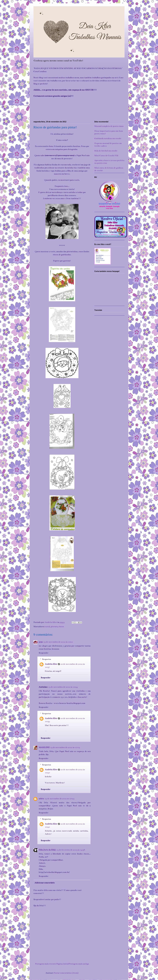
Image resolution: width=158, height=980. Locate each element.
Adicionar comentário (45, 883)
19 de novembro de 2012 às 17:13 (65, 747)
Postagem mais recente (46, 964)
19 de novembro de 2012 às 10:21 (58, 642)
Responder (44, 653)
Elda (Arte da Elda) (47, 850)
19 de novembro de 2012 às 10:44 (63, 687)
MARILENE (44, 747)
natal (47, 626)
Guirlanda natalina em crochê (108, 138)
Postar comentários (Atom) (66, 973)
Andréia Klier (51, 664)
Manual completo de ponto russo (109, 126)
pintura (54, 626)
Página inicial (62, 964)
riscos (61, 626)
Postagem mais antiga (79, 964)
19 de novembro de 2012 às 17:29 (59, 799)
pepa (41, 642)
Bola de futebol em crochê (106, 151)
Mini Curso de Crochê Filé (106, 156)
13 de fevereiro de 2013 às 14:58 (71, 850)
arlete (41, 799)
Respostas (47, 659)
